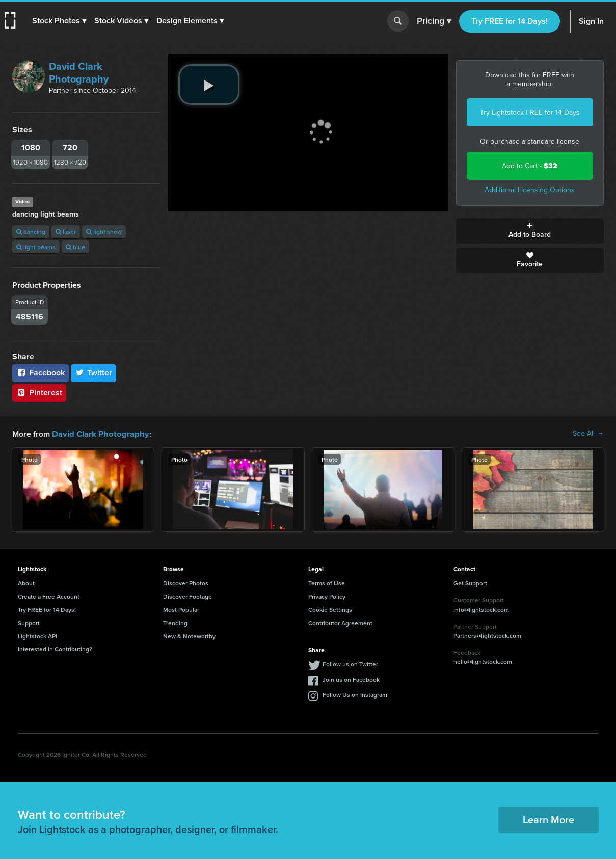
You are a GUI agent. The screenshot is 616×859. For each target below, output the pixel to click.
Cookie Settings (330, 609)
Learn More (548, 819)
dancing (31, 232)
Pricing (434, 21)
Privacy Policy (327, 596)
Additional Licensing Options (530, 190)
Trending (175, 622)
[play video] (209, 85)
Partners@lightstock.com (487, 635)
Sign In (591, 21)
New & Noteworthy (189, 636)
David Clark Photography (79, 73)
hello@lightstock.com (483, 661)
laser (66, 232)
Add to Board (530, 231)
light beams (36, 247)
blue (75, 247)
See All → (588, 434)
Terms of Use (327, 583)
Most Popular (181, 609)
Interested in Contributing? (55, 648)
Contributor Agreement (340, 622)
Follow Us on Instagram (355, 694)
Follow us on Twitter (350, 664)
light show (104, 232)
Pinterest (39, 393)
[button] (60, 21)
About (26, 583)
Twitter (94, 373)
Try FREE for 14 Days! (510, 21)
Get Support (470, 583)
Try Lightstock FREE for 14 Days (530, 112)
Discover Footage (188, 596)
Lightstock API (37, 636)
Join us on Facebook (351, 679)
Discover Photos (186, 583)
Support (29, 622)
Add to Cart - (530, 166)
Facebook (41, 373)
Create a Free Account (49, 596)
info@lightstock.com (481, 609)
